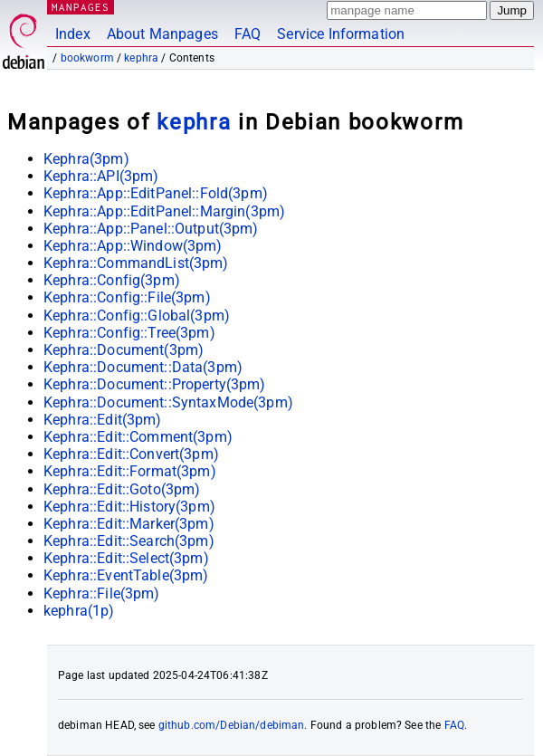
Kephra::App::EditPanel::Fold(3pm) (156, 193)
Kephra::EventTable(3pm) (126, 575)
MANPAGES (81, 7)
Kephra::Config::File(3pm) (127, 297)
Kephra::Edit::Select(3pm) (126, 558)
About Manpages (162, 34)
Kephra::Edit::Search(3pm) (129, 541)
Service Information (341, 34)
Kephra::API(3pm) (101, 176)
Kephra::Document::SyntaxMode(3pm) (168, 402)
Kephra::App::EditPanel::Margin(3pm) (164, 211)
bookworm (87, 58)
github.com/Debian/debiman (232, 725)
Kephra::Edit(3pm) (103, 420)
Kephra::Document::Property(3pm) (155, 384)
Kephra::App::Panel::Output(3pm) (151, 229)
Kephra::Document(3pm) (124, 350)
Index (73, 34)
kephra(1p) (79, 611)
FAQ (248, 34)
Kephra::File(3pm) (102, 593)
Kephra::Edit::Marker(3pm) (129, 524)
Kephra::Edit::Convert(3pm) (131, 454)
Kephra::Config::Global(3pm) (137, 316)
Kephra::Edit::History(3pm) (129, 507)
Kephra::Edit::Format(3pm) (130, 471)
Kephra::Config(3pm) (112, 280)
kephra (141, 58)
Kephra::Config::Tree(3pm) (129, 333)
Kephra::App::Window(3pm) (133, 246)
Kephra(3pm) (86, 159)
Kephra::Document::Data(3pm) (143, 367)
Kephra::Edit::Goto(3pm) (122, 489)
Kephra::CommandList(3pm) (136, 263)
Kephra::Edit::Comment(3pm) (138, 437)
